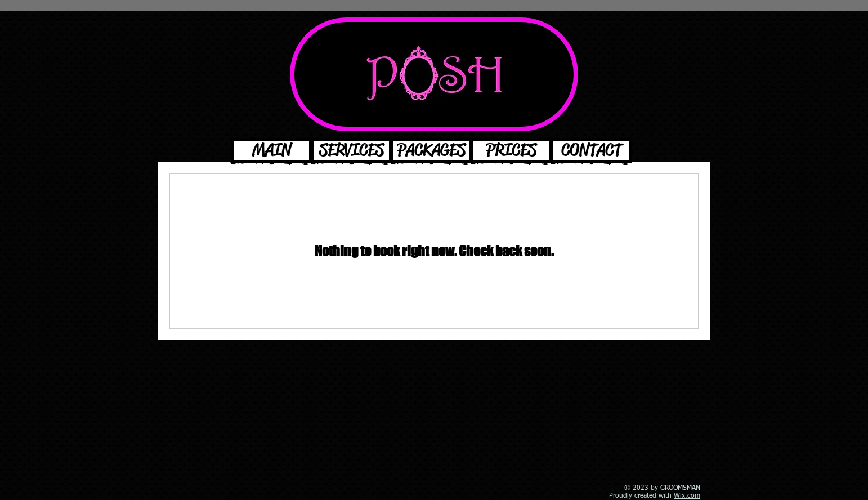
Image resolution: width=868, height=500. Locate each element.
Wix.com (687, 496)
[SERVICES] (351, 151)
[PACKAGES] (431, 151)
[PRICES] (511, 151)
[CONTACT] (591, 151)
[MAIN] (271, 151)
